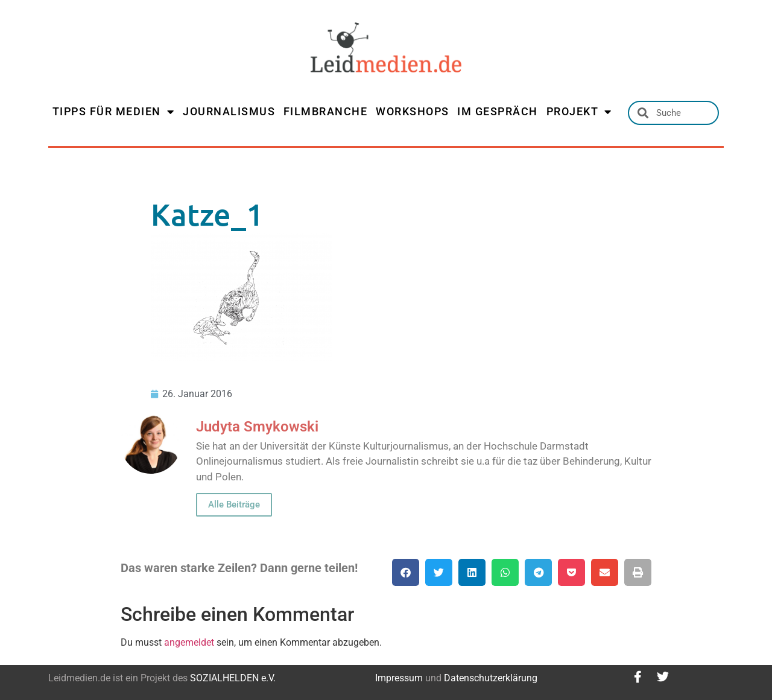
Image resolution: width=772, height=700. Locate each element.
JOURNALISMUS (229, 111)
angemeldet (189, 642)
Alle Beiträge (234, 504)
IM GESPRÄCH (498, 111)
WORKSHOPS (413, 111)
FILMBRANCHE (326, 111)
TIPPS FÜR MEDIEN (114, 112)
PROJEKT (579, 112)
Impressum (399, 678)
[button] (406, 572)
